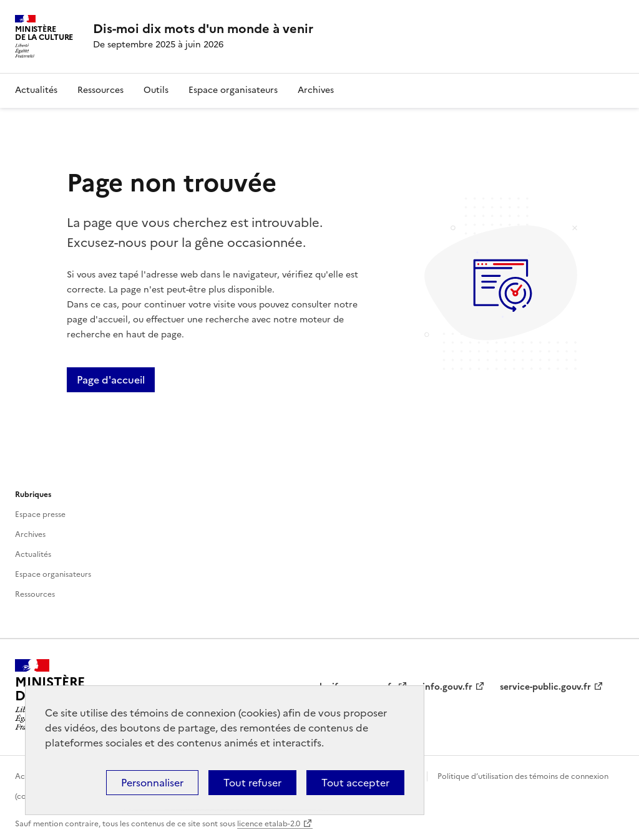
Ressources (100, 90)
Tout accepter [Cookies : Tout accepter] (355, 783)
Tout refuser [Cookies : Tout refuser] (252, 783)
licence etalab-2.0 (269, 824)
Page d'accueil (111, 380)
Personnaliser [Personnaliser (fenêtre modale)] (152, 783)
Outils (156, 90)
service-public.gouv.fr (545, 687)
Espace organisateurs (233, 90)
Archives (316, 90)
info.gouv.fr (447, 687)
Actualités (36, 90)
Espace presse (40, 514)
